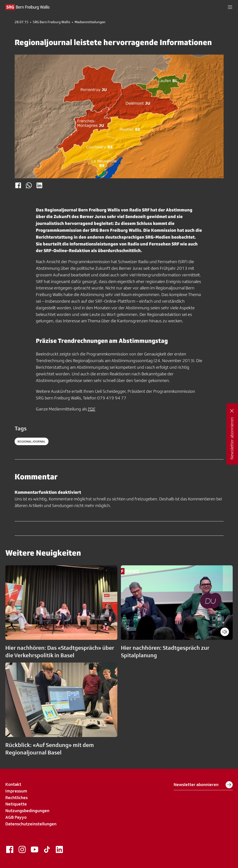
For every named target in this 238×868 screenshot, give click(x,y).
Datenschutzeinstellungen (31, 824)
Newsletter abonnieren (203, 785)
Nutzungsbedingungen (27, 811)
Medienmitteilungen (90, 22)
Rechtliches (16, 798)
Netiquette (16, 804)
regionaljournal (32, 441)
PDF (92, 409)
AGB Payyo (16, 817)
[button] (230, 7)
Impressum (16, 791)
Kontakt (13, 784)
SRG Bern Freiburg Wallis (51, 22)
